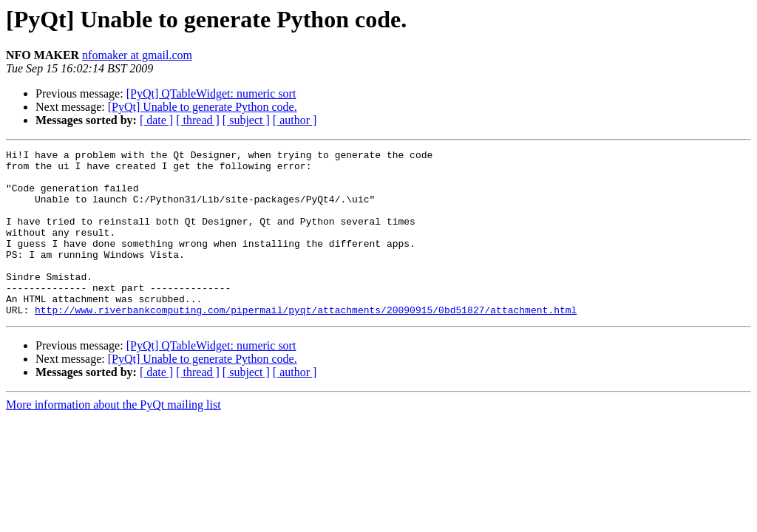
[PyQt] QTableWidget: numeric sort (211, 93)
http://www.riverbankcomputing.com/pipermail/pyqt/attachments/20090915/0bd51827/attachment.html (306, 343)
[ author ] (295, 120)
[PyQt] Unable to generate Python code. (203, 107)
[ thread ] (198, 120)
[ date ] (156, 120)
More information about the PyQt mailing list (113, 438)
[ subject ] (246, 120)
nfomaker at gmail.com (137, 55)
